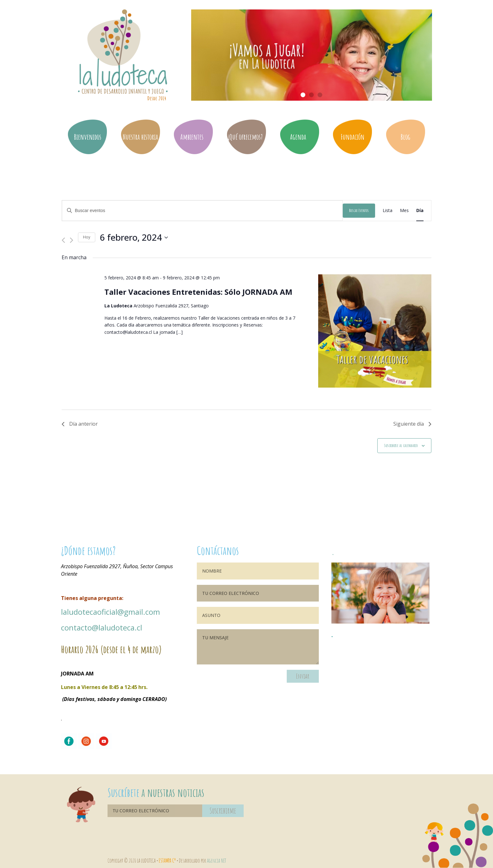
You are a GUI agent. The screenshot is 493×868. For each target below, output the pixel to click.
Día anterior (80, 424)
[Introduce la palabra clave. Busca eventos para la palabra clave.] (202, 211)
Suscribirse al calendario (401, 445)
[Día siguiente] (72, 237)
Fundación (353, 137)
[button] (303, 95)
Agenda (300, 137)
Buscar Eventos (359, 210)
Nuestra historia (140, 137)
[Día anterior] (63, 237)
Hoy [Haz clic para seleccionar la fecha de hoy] (87, 237)
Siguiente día (412, 424)
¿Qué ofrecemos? (247, 137)
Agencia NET (216, 860)
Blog (405, 137)
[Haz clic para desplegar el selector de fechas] (134, 238)
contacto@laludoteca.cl (102, 627)
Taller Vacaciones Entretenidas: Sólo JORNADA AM (198, 292)
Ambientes (193, 137)
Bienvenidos (88, 137)
